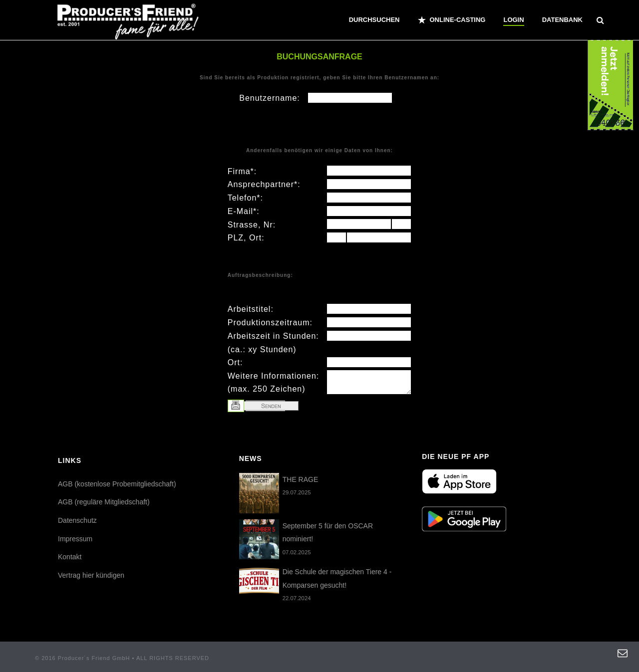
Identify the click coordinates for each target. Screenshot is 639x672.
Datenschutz (77, 520)
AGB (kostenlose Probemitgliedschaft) (117, 484)
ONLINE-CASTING (452, 20)
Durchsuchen (374, 20)
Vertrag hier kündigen (91, 575)
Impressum (75, 539)
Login (513, 20)
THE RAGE (301, 479)
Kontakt (70, 557)
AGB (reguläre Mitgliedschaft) (104, 502)
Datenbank (562, 20)
